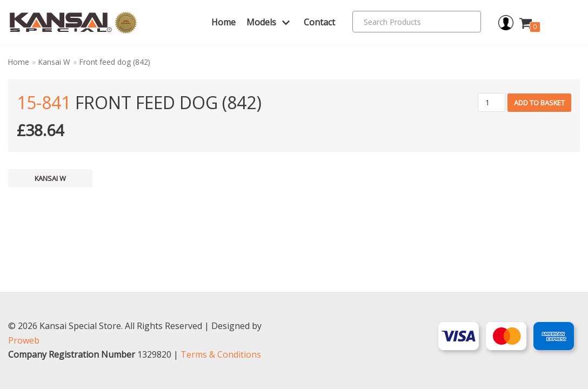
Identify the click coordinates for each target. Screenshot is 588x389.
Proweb (24, 340)
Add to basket (539, 103)
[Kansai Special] (73, 23)
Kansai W (54, 62)
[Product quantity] (492, 102)
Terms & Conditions (221, 354)
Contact (319, 22)
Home (223, 22)
